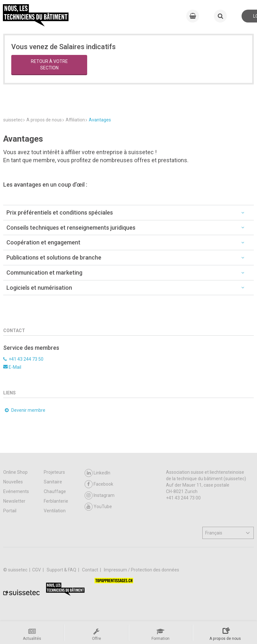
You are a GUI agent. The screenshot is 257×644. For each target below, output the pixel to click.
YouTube (98, 507)
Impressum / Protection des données (142, 570)
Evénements (16, 491)
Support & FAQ (62, 570)
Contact (91, 570)
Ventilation (55, 511)
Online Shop (15, 472)
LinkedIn (97, 473)
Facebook (99, 484)
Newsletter (14, 501)
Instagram (100, 495)
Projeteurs (54, 472)
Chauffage (55, 491)
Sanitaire (53, 482)
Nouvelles (13, 482)
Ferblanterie (56, 501)
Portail (10, 511)
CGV (37, 570)
